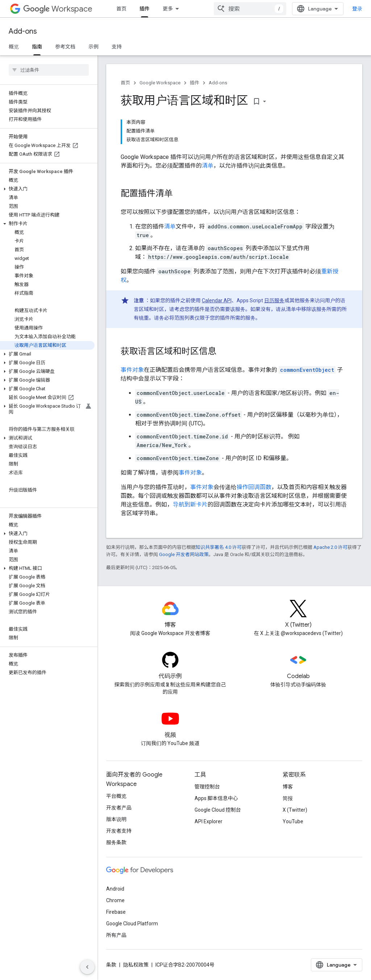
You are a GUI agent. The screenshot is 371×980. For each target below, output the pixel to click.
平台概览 (116, 796)
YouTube (293, 821)
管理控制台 (207, 787)
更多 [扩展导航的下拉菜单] (168, 9)
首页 (121, 9)
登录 (357, 9)
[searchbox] (49, 70)
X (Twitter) (295, 810)
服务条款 (116, 842)
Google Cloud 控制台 (218, 810)
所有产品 (116, 935)
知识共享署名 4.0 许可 (219, 547)
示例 (93, 47)
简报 (288, 798)
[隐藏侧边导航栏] (87, 967)
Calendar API (217, 300)
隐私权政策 (136, 965)
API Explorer (209, 821)
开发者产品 (119, 808)
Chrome (115, 900)
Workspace (58, 9)
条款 (111, 965)
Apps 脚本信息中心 (216, 798)
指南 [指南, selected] (37, 47)
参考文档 (65, 47)
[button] (47, 189)
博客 (288, 787)
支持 (117, 47)
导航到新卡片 (190, 504)
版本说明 (116, 819)
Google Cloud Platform (132, 924)
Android (115, 889)
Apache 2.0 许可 (330, 547)
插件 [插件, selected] (145, 9)
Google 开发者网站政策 (184, 554)
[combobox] (250, 9)
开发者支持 (119, 831)
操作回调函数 (254, 487)
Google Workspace (160, 83)
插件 (195, 83)
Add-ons (23, 31)
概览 (14, 47)
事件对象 (132, 370)
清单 (208, 166)
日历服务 (274, 300)
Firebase (116, 912)
